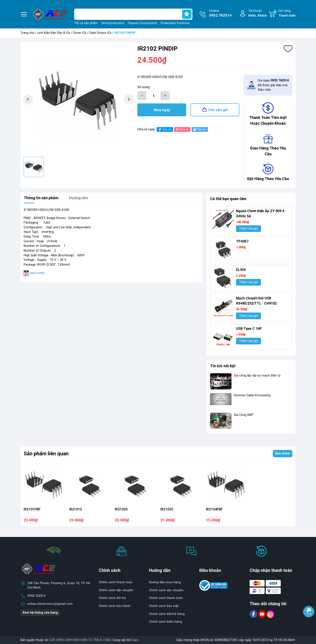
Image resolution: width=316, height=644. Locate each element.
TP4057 (242, 241)
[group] (78, 100)
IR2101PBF (32, 509)
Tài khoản (258, 13)
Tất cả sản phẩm (86, 23)
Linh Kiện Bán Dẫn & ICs (54, 33)
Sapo (135, 640)
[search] (187, 14)
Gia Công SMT (244, 415)
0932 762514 (36, 596)
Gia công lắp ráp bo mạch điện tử (257, 376)
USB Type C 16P (249, 329)
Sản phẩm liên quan (46, 454)
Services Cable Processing (252, 395)
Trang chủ (27, 33)
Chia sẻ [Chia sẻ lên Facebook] (164, 130)
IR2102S (121, 509)
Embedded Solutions (175, 23)
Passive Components (143, 23)
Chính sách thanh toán (116, 582)
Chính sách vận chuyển (166, 590)
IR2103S (167, 509)
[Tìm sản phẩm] (133, 14)
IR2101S (76, 509)
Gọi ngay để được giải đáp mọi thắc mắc (273, 85)
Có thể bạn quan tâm (228, 199)
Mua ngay (162, 110)
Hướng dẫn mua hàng (165, 582)
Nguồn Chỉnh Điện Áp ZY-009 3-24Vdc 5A (261, 214)
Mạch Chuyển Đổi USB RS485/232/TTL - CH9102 (256, 301)
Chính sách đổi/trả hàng (167, 614)
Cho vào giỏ (218, 110)
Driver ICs (80, 33)
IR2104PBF (214, 509)
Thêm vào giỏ (249, 229)
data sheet (37, 273)
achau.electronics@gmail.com (50, 604)
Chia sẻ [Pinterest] (182, 130)
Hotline (220, 14)
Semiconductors (113, 23)
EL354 (241, 270)
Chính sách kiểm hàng (166, 622)
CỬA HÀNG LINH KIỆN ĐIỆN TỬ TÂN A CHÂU (80, 640)
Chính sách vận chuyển (116, 590)
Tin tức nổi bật (223, 366)
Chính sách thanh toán (166, 598)
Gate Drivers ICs (100, 33)
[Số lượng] (153, 96)
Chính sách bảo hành (114, 606)
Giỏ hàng (284, 13)
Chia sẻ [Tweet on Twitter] (199, 130)
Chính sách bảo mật (164, 606)
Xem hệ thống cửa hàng (40, 613)
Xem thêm (283, 453)
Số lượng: (144, 87)
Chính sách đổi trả (112, 598)
